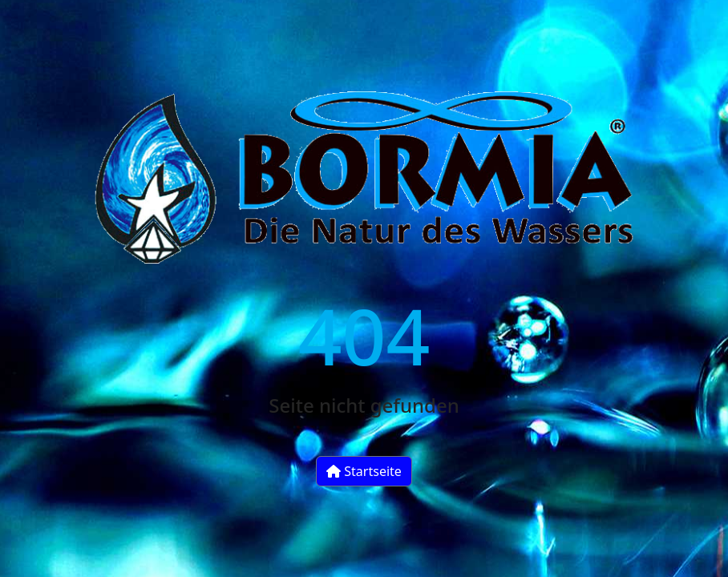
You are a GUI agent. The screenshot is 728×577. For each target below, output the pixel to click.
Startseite (364, 471)
